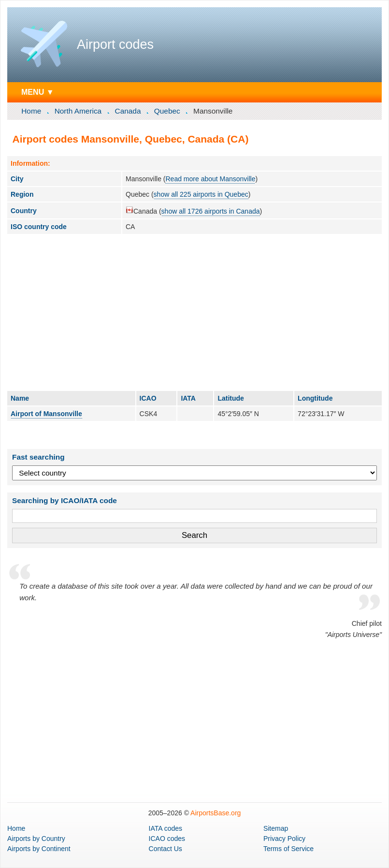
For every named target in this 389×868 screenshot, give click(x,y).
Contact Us (166, 849)
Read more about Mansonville (210, 179)
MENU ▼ (38, 92)
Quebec (167, 111)
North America (78, 111)
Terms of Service (288, 849)
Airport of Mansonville (46, 414)
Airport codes (115, 44)
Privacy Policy (284, 839)
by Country (36, 839)
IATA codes (166, 828)
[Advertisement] (194, 312)
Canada (128, 111)
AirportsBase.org (216, 813)
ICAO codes (167, 839)
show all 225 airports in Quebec (201, 194)
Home (31, 111)
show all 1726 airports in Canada (211, 211)
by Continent (39, 849)
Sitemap (276, 828)
